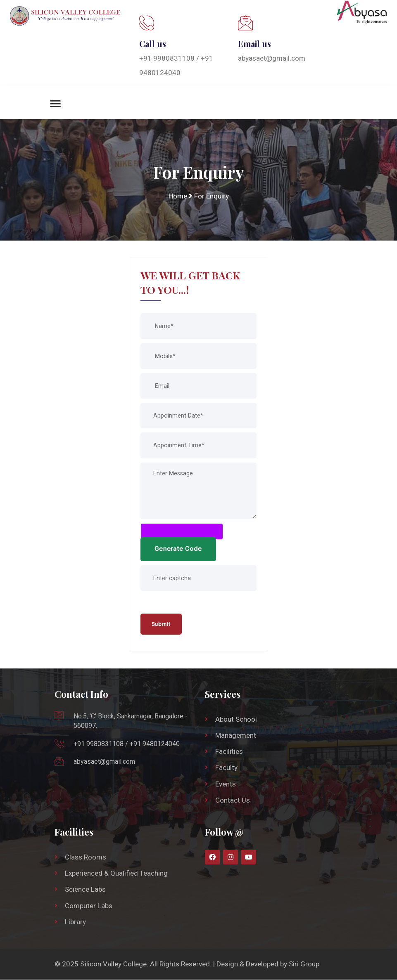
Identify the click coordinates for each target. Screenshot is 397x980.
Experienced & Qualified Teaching (116, 874)
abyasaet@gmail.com (272, 58)
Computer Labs (89, 906)
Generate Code (178, 549)
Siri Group (304, 964)
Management (236, 736)
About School (236, 720)
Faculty (226, 768)
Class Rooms (86, 857)
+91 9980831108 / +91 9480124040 (127, 744)
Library (75, 922)
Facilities (229, 752)
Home (178, 196)
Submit (162, 624)
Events (226, 784)
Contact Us (233, 801)
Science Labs (86, 890)
